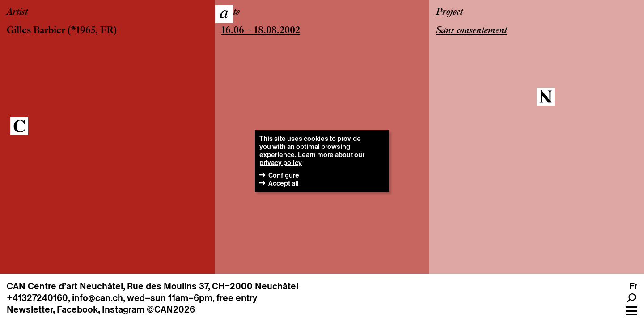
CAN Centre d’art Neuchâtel (65, 286)
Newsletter (30, 309)
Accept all (284, 183)
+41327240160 (37, 298)
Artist (17, 13)
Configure (284, 175)
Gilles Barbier (36, 31)
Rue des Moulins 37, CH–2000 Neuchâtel (213, 286)
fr (633, 286)
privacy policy (281, 163)
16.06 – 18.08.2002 (261, 31)
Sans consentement (472, 31)
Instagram (123, 309)
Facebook (77, 309)
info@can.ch (97, 298)
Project (449, 13)
